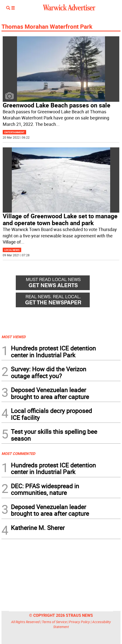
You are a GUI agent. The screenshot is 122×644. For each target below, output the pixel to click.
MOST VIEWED (14, 337)
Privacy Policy (79, 622)
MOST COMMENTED (18, 453)
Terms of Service (54, 622)
